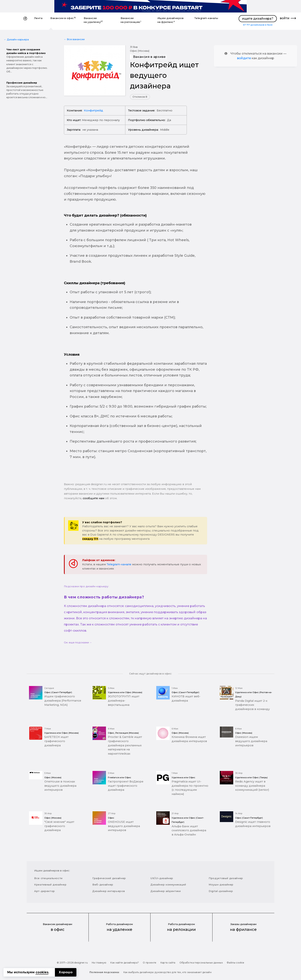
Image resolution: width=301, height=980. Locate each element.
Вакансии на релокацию (131, 20)
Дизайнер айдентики (166, 891)
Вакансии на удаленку (93, 20)
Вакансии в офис (63, 18)
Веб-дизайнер (103, 884)
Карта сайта (168, 963)
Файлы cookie (235, 963)
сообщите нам (93, 498)
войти (285, 18)
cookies (42, 972)
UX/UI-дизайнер (162, 878)
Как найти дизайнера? (125, 963)
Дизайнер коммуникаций (168, 884)
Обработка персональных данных (201, 963)
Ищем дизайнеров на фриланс (171, 20)
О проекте (150, 963)
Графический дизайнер (109, 878)
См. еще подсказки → (78, 642)
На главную (99, 963)
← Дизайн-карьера (16, 39)
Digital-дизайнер (221, 891)
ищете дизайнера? (258, 19)
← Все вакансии (74, 39)
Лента (38, 18)
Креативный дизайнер (50, 884)
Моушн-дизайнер (221, 884)
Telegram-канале (119, 564)
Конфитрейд (93, 110)
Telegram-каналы (206, 18)
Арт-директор (45, 891)
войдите (244, 58)
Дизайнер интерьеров (109, 891)
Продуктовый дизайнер (226, 878)
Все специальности (48, 878)
